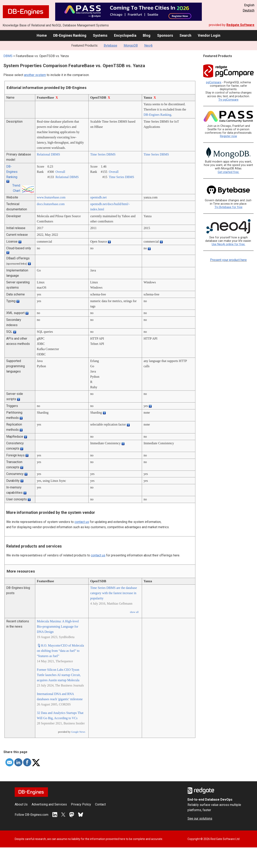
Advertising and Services (49, 804)
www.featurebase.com (51, 197)
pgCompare (214, 82)
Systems (100, 35)
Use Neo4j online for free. (229, 244)
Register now (229, 136)
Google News (78, 732)
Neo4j (148, 45)
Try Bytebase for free (229, 207)
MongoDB (131, 45)
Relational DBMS (48, 154)
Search (185, 35)
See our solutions (200, 818)
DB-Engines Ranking (70, 35)
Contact (100, 804)
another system (35, 75)
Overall (60, 172)
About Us (21, 804)
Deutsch (249, 10)
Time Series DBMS (103, 154)
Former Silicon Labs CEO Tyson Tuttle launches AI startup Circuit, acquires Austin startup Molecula (59, 675)
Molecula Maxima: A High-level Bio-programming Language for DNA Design (58, 626)
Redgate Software (240, 25)
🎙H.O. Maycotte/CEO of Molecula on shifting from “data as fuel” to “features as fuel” (60, 651)
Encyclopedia (125, 35)
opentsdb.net (98, 197)
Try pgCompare (228, 100)
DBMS (8, 56)
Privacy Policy (81, 804)
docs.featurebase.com (51, 204)
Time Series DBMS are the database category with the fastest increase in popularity (114, 593)
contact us (82, 522)
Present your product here (228, 260)
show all (134, 612)
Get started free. (229, 172)
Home (42, 35)
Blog (147, 35)
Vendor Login (209, 35)
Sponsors (165, 35)
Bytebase (110, 45)
